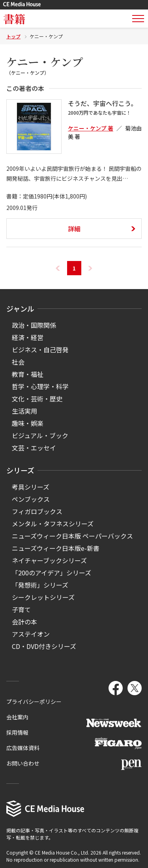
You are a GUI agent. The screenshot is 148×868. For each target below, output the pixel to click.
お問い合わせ (23, 763)
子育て (21, 609)
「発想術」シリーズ (40, 585)
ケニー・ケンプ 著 (91, 128)
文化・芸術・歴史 (37, 399)
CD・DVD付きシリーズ (44, 646)
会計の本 (24, 622)
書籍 (14, 19)
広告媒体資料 (23, 748)
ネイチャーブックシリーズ (49, 560)
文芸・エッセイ (34, 448)
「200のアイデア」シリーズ (52, 573)
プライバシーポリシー (34, 702)
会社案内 (17, 717)
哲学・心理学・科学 (40, 386)
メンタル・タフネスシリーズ (53, 524)
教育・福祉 (28, 374)
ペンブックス (31, 499)
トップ (13, 36)
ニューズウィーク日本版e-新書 (56, 548)
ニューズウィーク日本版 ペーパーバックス (72, 536)
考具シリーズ (31, 487)
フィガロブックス (37, 511)
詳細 (74, 229)
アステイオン (31, 634)
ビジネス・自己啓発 (40, 350)
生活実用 (24, 411)
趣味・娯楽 (28, 423)
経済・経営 (28, 337)
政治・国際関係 (34, 325)
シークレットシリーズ (43, 597)
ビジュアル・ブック (40, 435)
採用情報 (17, 732)
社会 (18, 362)
